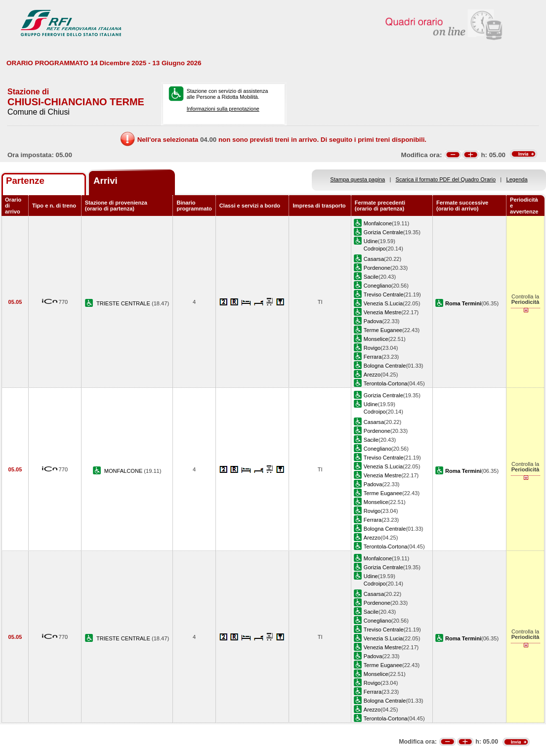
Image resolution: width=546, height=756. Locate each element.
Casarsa (374, 259)
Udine (371, 241)
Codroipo (375, 249)
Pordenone (377, 268)
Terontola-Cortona (386, 383)
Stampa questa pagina (357, 179)
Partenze (25, 181)
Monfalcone (378, 223)
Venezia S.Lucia (383, 303)
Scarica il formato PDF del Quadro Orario (446, 179)
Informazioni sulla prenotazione (223, 109)
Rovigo (372, 348)
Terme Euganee (383, 330)
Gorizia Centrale (383, 232)
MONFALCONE (124, 471)
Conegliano (378, 286)
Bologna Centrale (385, 366)
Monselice (376, 339)
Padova (373, 321)
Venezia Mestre (382, 312)
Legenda (517, 179)
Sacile (371, 277)
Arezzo (372, 375)
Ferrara (373, 357)
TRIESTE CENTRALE (124, 303)
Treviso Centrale (384, 294)
